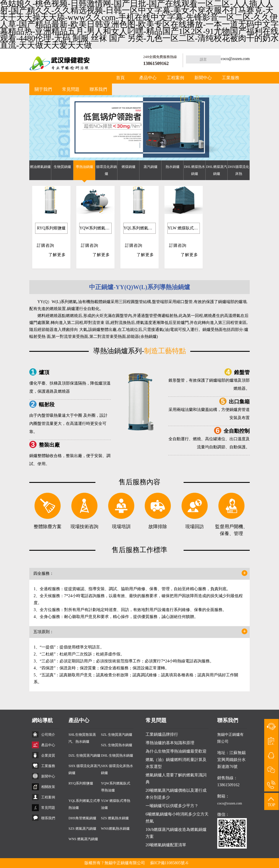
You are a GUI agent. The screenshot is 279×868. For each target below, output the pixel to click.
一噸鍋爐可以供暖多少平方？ (172, 806)
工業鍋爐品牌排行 (162, 734)
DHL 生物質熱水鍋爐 (117, 755)
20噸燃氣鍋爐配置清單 (166, 845)
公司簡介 (48, 735)
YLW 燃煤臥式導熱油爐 (184, 228)
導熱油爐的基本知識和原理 (170, 743)
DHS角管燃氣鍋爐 (82, 818)
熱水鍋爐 (173, 167)
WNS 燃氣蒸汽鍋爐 (83, 839)
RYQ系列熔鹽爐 (51, 228)
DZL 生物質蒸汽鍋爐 (84, 755)
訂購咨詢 (46, 245)
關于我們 (43, 89)
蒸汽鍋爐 (151, 167)
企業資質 (48, 755)
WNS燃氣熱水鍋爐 (115, 829)
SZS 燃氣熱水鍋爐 (115, 818)
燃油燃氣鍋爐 (40, 167)
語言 (203, 59)
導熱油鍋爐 (84, 167)
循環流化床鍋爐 (106, 170)
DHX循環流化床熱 (239, 170)
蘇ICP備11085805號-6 (169, 863)
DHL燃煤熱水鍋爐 (194, 170)
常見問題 (71, 89)
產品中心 (148, 78)
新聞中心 (203, 78)
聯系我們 (98, 89)
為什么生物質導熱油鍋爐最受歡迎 (176, 751)
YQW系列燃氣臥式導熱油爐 (96, 228)
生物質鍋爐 (62, 167)
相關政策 (48, 787)
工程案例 (175, 78)
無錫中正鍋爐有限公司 (125, 863)
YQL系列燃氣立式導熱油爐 (140, 228)
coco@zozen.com (235, 59)
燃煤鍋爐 (128, 167)
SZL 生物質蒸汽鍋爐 (117, 735)
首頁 (120, 78)
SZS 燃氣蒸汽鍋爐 (82, 829)
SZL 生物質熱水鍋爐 (117, 745)
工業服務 (231, 78)
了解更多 (57, 255)
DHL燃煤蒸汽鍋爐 (217, 170)
